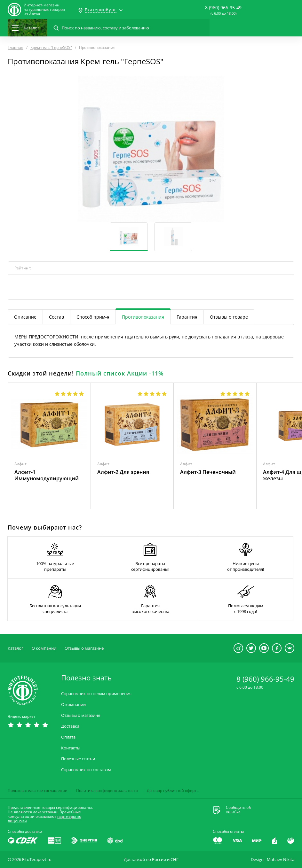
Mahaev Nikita (281, 859)
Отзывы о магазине (84, 648)
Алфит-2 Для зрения (123, 472)
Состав (56, 317)
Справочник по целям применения (96, 694)
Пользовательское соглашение (37, 790)
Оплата (68, 737)
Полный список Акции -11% (120, 373)
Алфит (20, 464)
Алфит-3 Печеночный (208, 472)
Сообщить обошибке (238, 810)
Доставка (70, 726)
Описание (25, 317)
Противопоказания (143, 317)
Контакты (71, 748)
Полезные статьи (78, 759)
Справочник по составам (86, 770)
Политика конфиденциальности (107, 790)
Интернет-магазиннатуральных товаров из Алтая (44, 10)
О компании (44, 648)
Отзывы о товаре (229, 317)
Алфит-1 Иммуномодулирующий (47, 475)
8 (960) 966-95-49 (223, 8)
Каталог (16, 648)
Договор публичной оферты (173, 790)
